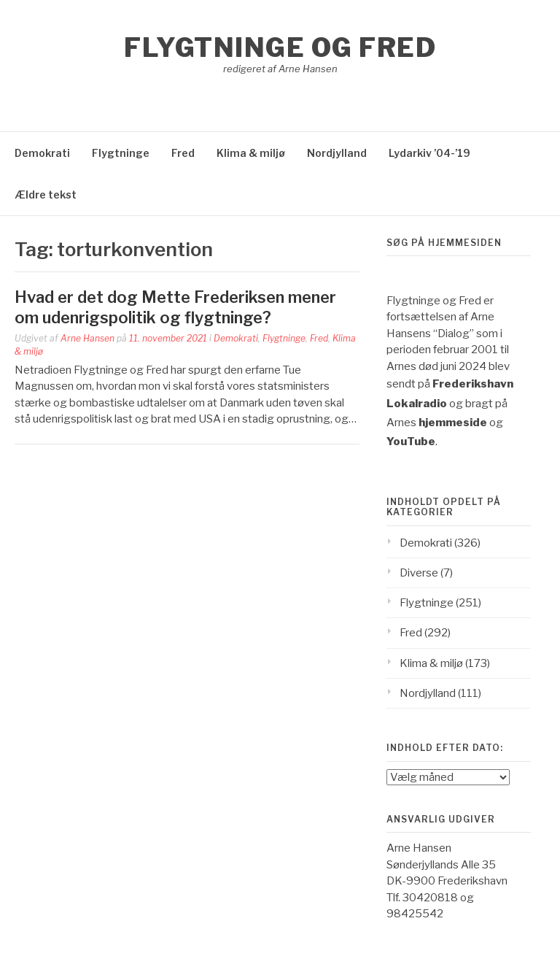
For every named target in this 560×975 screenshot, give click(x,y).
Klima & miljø (251, 153)
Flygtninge (121, 153)
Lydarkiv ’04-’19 (429, 153)
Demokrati (42, 153)
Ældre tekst (46, 194)
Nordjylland (337, 153)
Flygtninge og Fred (280, 47)
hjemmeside (453, 423)
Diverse (419, 573)
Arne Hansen (87, 338)
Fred (183, 153)
